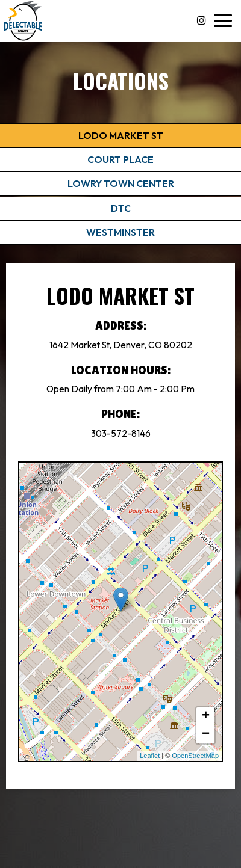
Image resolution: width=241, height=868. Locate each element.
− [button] (206, 734)
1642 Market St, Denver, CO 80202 (121, 345)
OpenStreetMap (195, 756)
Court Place (120, 159)
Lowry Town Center (121, 183)
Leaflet (150, 756)
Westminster (120, 232)
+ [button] (206, 716)
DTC (121, 208)
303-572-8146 (121, 433)
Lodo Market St (121, 135)
